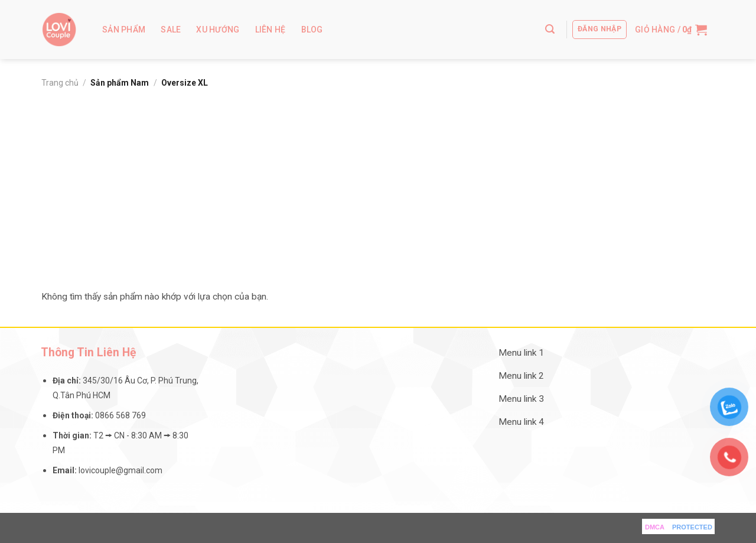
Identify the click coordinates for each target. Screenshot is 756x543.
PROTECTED (692, 527)
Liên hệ (271, 30)
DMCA (655, 527)
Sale (171, 30)
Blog (312, 30)
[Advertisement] (378, 183)
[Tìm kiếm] (550, 29)
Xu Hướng (218, 30)
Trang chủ (60, 83)
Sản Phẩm (124, 30)
